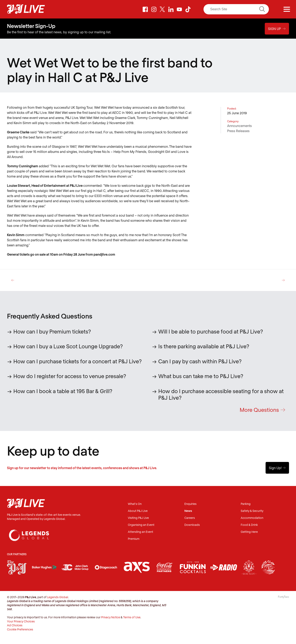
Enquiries (190, 504)
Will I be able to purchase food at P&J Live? (211, 331)
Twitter (162, 9)
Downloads (192, 525)
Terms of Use (132, 618)
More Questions (262, 410)
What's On (135, 504)
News (188, 511)
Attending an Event (140, 532)
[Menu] (287, 9)
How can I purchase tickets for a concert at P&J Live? (77, 361)
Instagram (154, 9)
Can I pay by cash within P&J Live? (200, 361)
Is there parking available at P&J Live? (204, 346)
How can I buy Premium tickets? (52, 331)
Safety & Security (252, 511)
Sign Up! (277, 468)
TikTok (188, 9)
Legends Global (58, 597)
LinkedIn (171, 9)
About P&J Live (138, 511)
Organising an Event (141, 525)
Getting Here (249, 532)
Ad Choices (15, 626)
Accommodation (252, 518)
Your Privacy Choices (21, 621)
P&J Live (26, 9)
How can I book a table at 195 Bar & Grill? (63, 391)
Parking (246, 504)
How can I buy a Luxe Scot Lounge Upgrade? (68, 346)
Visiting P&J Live (138, 518)
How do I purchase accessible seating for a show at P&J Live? (221, 394)
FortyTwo (283, 597)
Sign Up (277, 28)
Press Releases (238, 131)
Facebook (145, 9)
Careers (190, 518)
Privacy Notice (111, 618)
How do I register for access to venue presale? (70, 376)
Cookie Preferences (20, 630)
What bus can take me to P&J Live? (201, 376)
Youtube (179, 9)
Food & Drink (249, 525)
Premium (134, 539)
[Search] (236, 9)
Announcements (239, 126)
